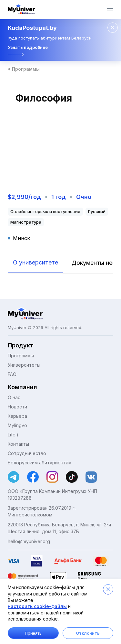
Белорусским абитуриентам (40, 463)
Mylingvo (17, 425)
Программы (26, 69)
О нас (14, 397)
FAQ (12, 374)
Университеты (24, 365)
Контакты (18, 444)
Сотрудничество (27, 453)
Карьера (17, 416)
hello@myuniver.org (29, 541)
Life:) (13, 435)
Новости (17, 407)
